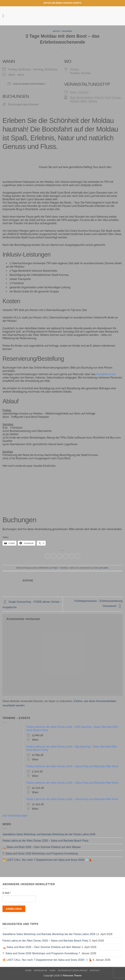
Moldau (75, 69)
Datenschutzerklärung (73, 971)
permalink (104, 568)
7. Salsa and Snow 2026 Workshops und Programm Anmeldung (40, 854)
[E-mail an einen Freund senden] (66, 556)
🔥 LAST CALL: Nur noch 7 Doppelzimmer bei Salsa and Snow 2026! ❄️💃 (47, 860)
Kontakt (95, 971)
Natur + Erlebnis (63, 31)
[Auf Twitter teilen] (59, 556)
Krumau (116, 98)
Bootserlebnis (85, 98)
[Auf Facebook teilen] (53, 556)
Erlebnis (99, 98)
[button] (4, 16)
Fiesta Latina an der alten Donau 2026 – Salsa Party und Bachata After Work (72, 766)
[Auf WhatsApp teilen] (47, 556)
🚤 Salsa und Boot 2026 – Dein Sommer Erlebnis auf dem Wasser (42, 847)
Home (28, 971)
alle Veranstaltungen (15, 816)
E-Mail (7, 893)
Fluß (108, 98)
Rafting (93, 101)
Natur (84, 101)
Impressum (41, 971)
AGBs (52, 971)
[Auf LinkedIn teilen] (78, 556)
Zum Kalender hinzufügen (26, 84)
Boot (73, 98)
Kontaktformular (106, 374)
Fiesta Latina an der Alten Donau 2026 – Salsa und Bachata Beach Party (45, 841)
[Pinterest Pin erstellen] (72, 556)
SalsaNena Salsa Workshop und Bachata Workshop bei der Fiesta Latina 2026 (49, 834)
